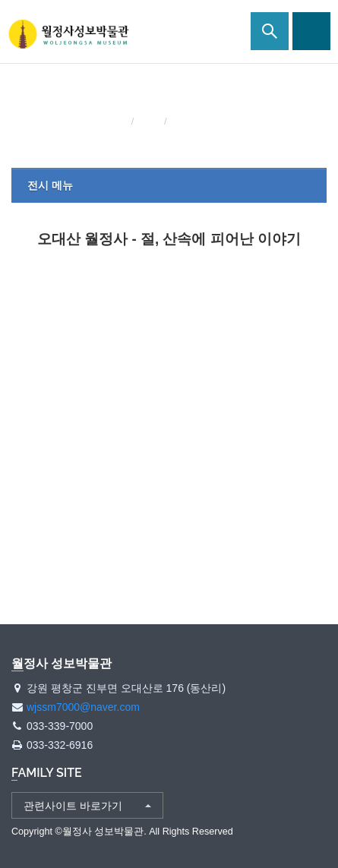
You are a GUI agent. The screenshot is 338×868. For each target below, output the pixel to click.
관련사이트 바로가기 (73, 806)
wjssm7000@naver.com (83, 707)
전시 (150, 121)
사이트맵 (311, 31)
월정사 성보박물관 (68, 34)
